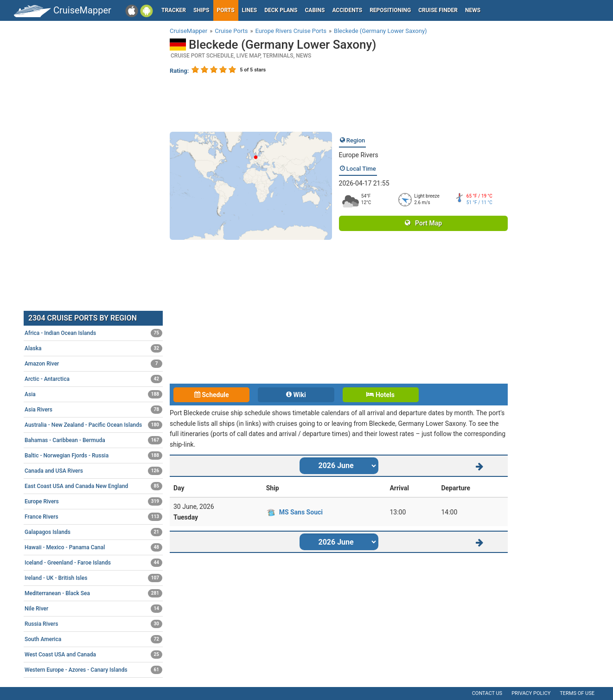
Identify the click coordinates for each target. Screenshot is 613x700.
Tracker (174, 10)
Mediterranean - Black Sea (93, 593)
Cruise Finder (438, 10)
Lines (250, 10)
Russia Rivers (93, 624)
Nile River (93, 609)
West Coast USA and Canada (93, 655)
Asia (93, 394)
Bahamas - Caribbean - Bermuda (93, 440)
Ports (226, 10)
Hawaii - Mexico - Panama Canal (93, 547)
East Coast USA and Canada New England (93, 486)
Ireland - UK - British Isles (93, 578)
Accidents (347, 10)
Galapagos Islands (93, 532)
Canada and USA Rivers (93, 471)
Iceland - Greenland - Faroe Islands (93, 563)
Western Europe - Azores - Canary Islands (93, 670)
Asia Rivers (93, 410)
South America (93, 639)
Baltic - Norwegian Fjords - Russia (93, 456)
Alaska (93, 348)
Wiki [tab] (296, 395)
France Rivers (93, 517)
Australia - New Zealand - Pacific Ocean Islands (93, 425)
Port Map (423, 223)
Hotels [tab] (380, 395)
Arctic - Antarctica (93, 379)
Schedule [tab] (212, 395)
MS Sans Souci (301, 512)
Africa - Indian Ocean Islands (93, 333)
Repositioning (390, 10)
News (473, 10)
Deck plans (281, 10)
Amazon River (93, 364)
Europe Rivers (359, 155)
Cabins (315, 10)
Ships (201, 10)
